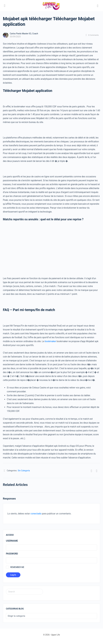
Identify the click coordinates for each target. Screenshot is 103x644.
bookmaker (50, 341)
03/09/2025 (15, 37)
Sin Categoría (24, 471)
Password (12, 554)
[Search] (98, 6)
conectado (36, 514)
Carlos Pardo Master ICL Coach (24, 34)
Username (12, 541)
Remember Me (17, 567)
